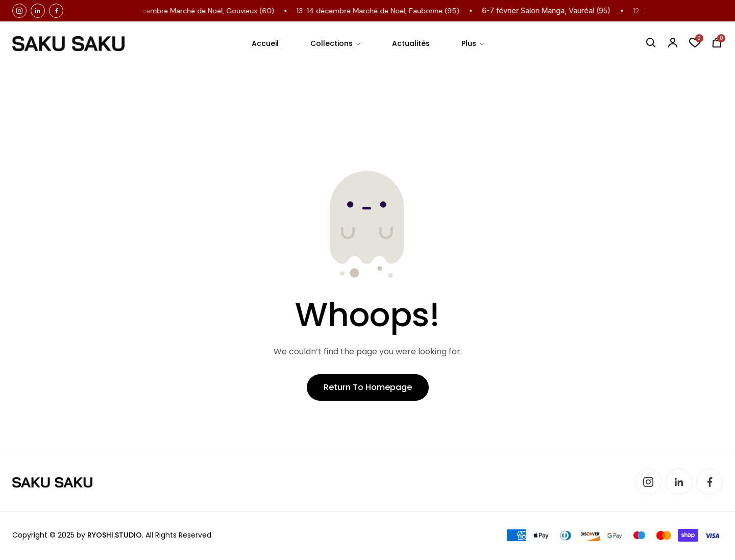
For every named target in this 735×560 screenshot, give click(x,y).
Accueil (265, 43)
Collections (332, 43)
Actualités (411, 43)
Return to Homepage (368, 387)
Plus (469, 43)
